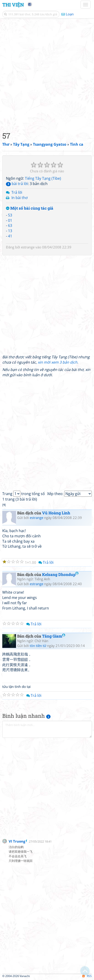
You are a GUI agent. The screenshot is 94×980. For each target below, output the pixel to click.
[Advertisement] (47, 74)
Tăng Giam (54, 636)
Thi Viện (13, 5)
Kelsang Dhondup (60, 574)
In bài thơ (20, 198)
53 (10, 215)
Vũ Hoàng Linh (56, 513)
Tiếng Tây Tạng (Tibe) (43, 178)
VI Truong (17, 841)
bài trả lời (17, 184)
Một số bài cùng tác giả (30, 208)
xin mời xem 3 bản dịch (58, 362)
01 (10, 220)
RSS (87, 976)
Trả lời (17, 192)
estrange (28, 247)
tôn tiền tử (38, 646)
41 (10, 236)
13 (10, 231)
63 (10, 225)
